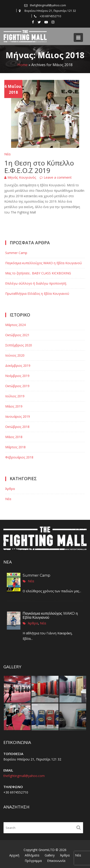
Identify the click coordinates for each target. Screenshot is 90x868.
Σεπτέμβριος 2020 (19, 345)
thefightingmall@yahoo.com (26, 776)
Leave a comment (58, 177)
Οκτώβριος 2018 (17, 427)
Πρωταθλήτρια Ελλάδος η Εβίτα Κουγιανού (37, 294)
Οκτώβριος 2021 (17, 335)
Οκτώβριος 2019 (17, 386)
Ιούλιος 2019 (15, 396)
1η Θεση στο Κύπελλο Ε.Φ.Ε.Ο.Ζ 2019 (39, 167)
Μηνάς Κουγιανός (22, 177)
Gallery (50, 855)
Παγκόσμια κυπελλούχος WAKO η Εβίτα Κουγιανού (44, 263)
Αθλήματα (32, 855)
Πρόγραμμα (33, 861)
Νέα (7, 154)
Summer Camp (16, 253)
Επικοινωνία (56, 861)
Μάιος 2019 (14, 406)
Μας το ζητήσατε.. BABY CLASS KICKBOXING (38, 273)
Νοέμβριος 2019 (17, 376)
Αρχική (14, 855)
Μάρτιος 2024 (15, 325)
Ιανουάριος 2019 (18, 416)
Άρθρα (10, 489)
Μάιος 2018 (14, 437)
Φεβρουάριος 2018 (19, 457)
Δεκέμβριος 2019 (18, 366)
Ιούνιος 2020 (15, 355)
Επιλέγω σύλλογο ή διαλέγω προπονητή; (36, 283)
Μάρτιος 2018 (15, 447)
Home (23, 65)
